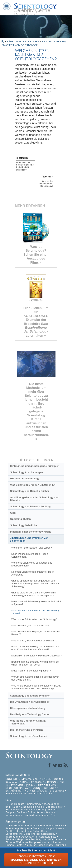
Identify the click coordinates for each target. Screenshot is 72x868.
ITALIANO (27, 794)
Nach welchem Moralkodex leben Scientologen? (30, 555)
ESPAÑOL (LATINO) (18, 791)
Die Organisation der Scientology (30, 702)
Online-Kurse (36, 812)
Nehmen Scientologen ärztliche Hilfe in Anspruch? (33, 573)
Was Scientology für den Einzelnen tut (33, 485)
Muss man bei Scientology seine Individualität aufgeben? (36, 603)
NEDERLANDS (47, 785)
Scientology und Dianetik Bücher (30, 491)
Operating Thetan (20, 519)
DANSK (24, 782)
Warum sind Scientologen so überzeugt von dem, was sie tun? (35, 678)
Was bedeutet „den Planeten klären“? (32, 626)
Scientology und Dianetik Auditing (30, 506)
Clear (13, 513)
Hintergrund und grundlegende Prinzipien (35, 466)
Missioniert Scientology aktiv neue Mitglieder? (36, 656)
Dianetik (32, 826)
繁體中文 (31, 785)
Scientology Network (52, 826)
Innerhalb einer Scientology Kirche (31, 532)
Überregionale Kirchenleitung (28, 708)
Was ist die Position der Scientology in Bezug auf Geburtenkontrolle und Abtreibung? (36, 687)
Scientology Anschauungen (26, 472)
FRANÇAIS (38, 782)
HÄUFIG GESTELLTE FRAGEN (23, 42)
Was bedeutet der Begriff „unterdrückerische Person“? (36, 633)
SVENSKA (50, 788)
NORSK (37, 788)
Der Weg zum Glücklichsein (48, 839)
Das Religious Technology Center (30, 714)
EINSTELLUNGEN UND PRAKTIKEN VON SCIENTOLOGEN (34, 43)
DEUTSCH (12, 788)
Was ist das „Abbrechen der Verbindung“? (34, 641)
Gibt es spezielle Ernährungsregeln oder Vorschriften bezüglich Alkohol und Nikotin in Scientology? (36, 584)
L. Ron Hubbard (15, 804)
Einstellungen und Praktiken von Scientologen (29, 539)
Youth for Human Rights (40, 845)
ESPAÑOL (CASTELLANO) (48, 791)
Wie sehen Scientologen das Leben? (32, 548)
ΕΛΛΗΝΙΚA (12, 794)
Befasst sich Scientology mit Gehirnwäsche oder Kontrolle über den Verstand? (35, 648)
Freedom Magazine (17, 839)
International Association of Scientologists (31, 837)
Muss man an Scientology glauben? (31, 671)
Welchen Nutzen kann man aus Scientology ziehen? (35, 612)
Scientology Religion (18, 829)
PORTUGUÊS (44, 794)
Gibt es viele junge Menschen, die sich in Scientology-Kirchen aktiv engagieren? (34, 594)
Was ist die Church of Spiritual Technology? (28, 722)
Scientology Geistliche (24, 525)
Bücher (21, 812)
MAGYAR (24, 788)
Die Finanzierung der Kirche (27, 730)
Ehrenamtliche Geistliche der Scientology (30, 834)
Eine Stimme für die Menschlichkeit (42, 807)
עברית (52, 782)
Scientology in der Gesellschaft (29, 736)
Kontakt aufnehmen (36, 815)
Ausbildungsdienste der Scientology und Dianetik (34, 499)
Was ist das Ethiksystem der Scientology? (34, 619)
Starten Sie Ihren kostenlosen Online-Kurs (35, 830)
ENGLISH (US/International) (22, 779)
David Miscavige (43, 829)
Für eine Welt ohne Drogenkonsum (26, 842)
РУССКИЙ (17, 785)
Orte (53, 815)
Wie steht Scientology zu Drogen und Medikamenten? (32, 564)
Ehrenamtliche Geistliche (21, 810)
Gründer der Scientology (25, 479)
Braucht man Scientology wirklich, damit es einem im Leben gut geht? (35, 663)
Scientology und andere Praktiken (30, 696)
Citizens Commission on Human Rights (36, 846)
